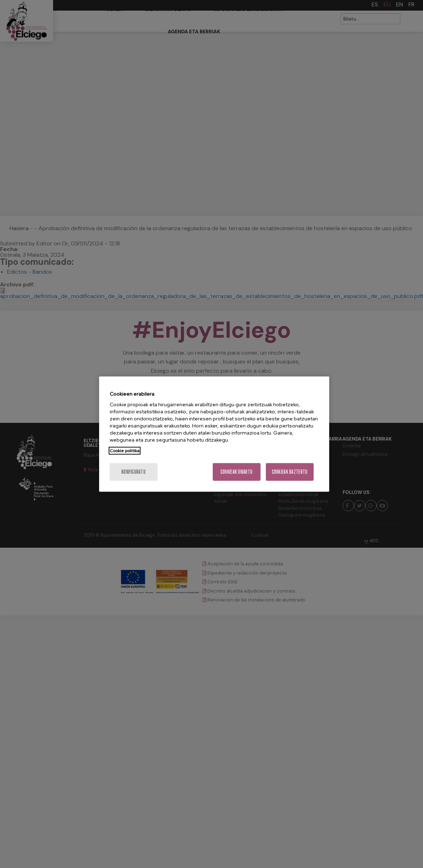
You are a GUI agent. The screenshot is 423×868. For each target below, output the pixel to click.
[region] (214, 434)
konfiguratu (133, 472)
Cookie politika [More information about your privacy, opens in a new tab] (125, 451)
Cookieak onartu (236, 472)
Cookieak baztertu (290, 472)
